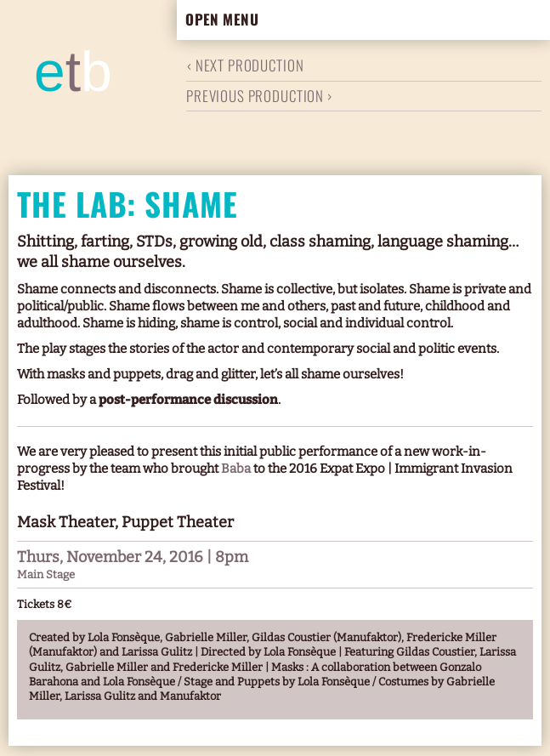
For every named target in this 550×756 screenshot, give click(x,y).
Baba (237, 469)
